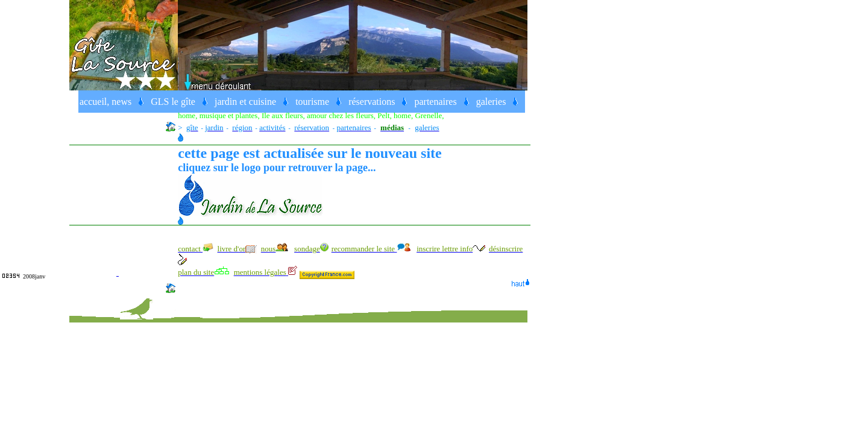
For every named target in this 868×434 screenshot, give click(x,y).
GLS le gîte (173, 102)
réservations (372, 102)
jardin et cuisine (245, 102)
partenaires (435, 102)
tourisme (312, 102)
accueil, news (105, 102)
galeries (491, 102)
